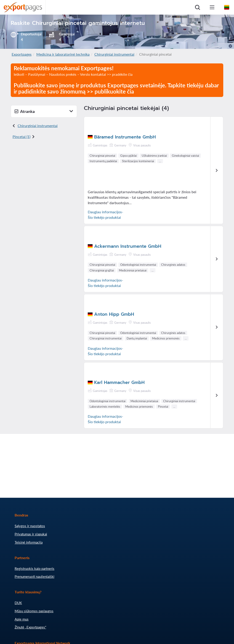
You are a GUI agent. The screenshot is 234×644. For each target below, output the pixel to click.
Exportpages (22, 54)
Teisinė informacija (29, 542)
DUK (18, 603)
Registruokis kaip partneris (35, 568)
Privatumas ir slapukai (31, 534)
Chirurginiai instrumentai (114, 54)
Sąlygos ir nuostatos (30, 526)
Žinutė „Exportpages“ (30, 627)
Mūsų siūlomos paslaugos (34, 611)
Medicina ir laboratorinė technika (63, 54)
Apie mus (22, 619)
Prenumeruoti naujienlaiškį (35, 576)
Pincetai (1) (21, 137)
